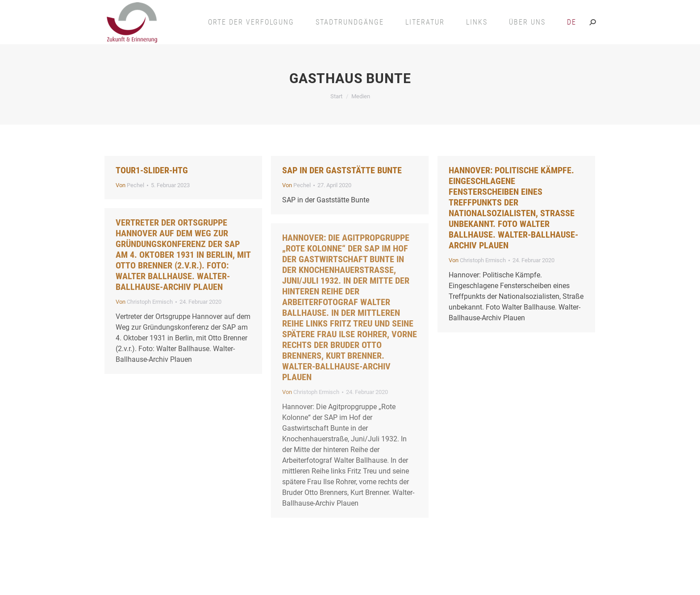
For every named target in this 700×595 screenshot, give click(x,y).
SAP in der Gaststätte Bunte (342, 170)
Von (130, 185)
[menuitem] (572, 22)
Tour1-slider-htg (152, 170)
